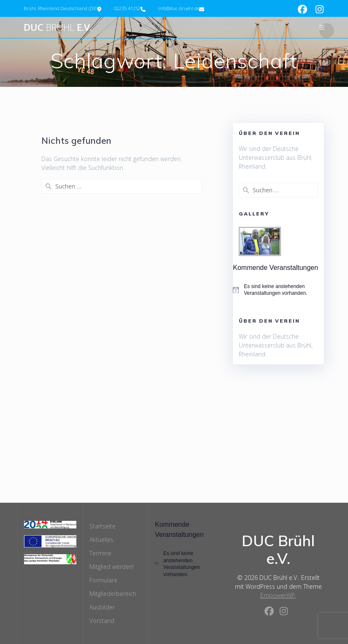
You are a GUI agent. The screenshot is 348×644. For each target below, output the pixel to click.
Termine (100, 553)
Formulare (103, 580)
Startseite (103, 526)
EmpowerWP (278, 595)
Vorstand (102, 621)
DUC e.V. (58, 27)
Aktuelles (101, 540)
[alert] (278, 290)
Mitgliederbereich (113, 594)
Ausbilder (102, 607)
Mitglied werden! (112, 567)
